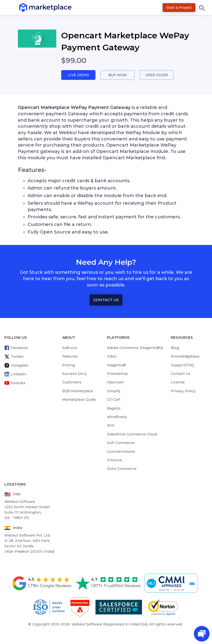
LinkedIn (18, 374)
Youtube (18, 383)
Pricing (69, 365)
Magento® (116, 365)
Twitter (17, 357)
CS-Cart (114, 400)
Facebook (19, 348)
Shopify (114, 391)
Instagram (19, 366)
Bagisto (114, 409)
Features (70, 357)
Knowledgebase (185, 357)
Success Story (75, 374)
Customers (72, 383)
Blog (175, 348)
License (178, 383)
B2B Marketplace (78, 391)
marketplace (29, 7)
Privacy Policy (183, 391)
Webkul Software (87, 624)
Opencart (115, 383)
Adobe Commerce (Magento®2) (135, 348)
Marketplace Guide (79, 400)
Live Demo (78, 75)
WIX (111, 426)
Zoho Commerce (122, 469)
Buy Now (118, 75)
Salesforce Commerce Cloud (132, 434)
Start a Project (179, 8)
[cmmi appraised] (172, 583)
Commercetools (121, 452)
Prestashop (117, 374)
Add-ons (70, 348)
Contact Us (106, 300)
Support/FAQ (183, 365)
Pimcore (114, 460)
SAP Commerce (121, 443)
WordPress (117, 417)
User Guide (157, 75)
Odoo (112, 357)
